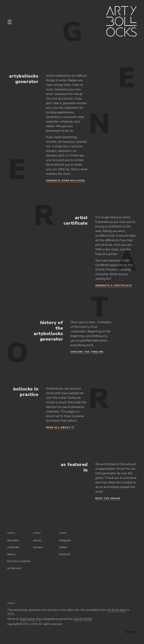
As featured (14, 568)
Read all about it (60, 427)
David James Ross (31, 619)
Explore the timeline (87, 352)
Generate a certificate (114, 285)
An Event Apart (117, 610)
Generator (13, 540)
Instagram (65, 540)
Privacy (37, 540)
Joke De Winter (83, 619)
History (11, 554)
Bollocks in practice (19, 561)
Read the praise (108, 498)
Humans (38, 547)
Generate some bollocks (66, 181)
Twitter (63, 547)
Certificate (13, 547)
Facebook (65, 554)
